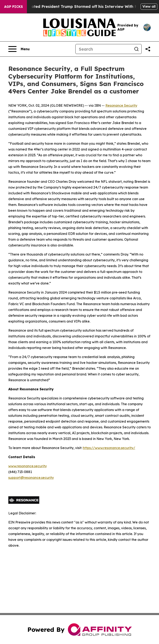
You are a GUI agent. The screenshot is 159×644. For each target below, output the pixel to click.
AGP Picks (13, 7)
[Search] (104, 49)
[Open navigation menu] (19, 49)
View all (149, 6)
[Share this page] (148, 49)
